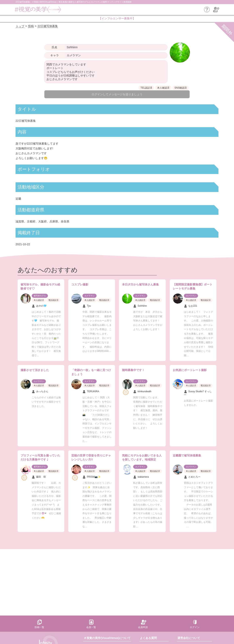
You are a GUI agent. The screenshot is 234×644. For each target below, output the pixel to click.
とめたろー (192, 477)
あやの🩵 (39, 306)
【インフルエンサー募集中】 (117, 18)
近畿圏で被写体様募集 (187, 455)
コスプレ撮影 (80, 284)
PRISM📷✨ (92, 477)
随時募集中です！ (133, 370)
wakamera (141, 477)
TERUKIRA (91, 392)
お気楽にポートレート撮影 (190, 370)
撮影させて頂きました (35, 370)
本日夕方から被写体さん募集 (140, 284)
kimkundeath (142, 392)
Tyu (87, 306)
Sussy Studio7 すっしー (198, 393)
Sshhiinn (140, 306)
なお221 (191, 306)
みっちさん (40, 392)
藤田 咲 (39, 477)
